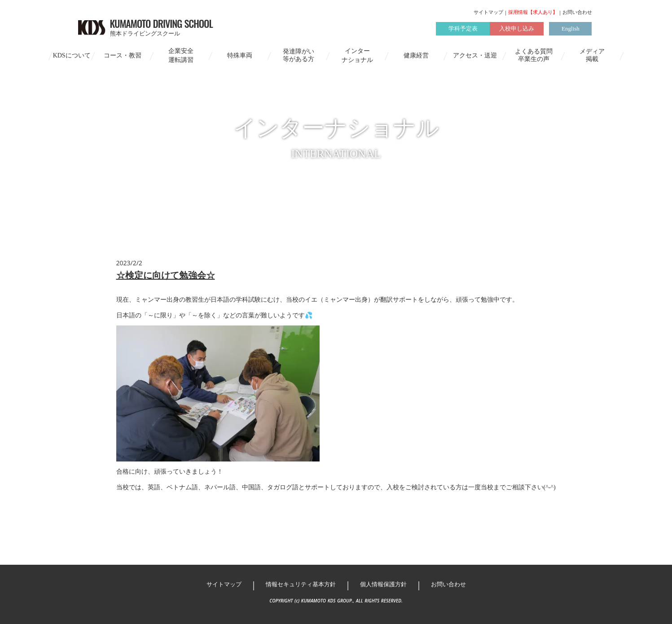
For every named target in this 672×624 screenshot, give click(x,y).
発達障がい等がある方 (299, 55)
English (571, 29)
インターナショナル (357, 55)
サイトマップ (488, 12)
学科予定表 (463, 29)
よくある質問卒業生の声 (534, 55)
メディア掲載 (592, 55)
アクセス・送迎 (475, 55)
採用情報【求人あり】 (533, 12)
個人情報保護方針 (383, 584)
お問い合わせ (577, 12)
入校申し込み (517, 29)
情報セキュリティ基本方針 (301, 584)
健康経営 (416, 55)
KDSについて (72, 55)
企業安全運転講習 (181, 55)
